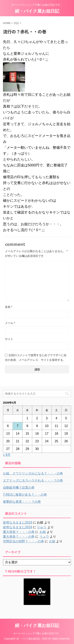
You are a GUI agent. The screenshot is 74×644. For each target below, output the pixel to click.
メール (10, 323)
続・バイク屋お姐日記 (37, 11)
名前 (9, 307)
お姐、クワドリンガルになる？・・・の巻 (33, 473)
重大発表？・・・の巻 (19, 532)
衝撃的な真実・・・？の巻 (22, 502)
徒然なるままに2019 (18, 522)
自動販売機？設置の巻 (19, 488)
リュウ (44, 537)
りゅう (42, 527)
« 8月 (7, 455)
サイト (9, 339)
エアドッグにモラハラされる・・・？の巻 (33, 480)
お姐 (43, 532)
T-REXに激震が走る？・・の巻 (25, 495)
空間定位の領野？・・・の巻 (23, 541)
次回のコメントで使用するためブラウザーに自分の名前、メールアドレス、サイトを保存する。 (36, 358)
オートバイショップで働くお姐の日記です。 (37, 633)
